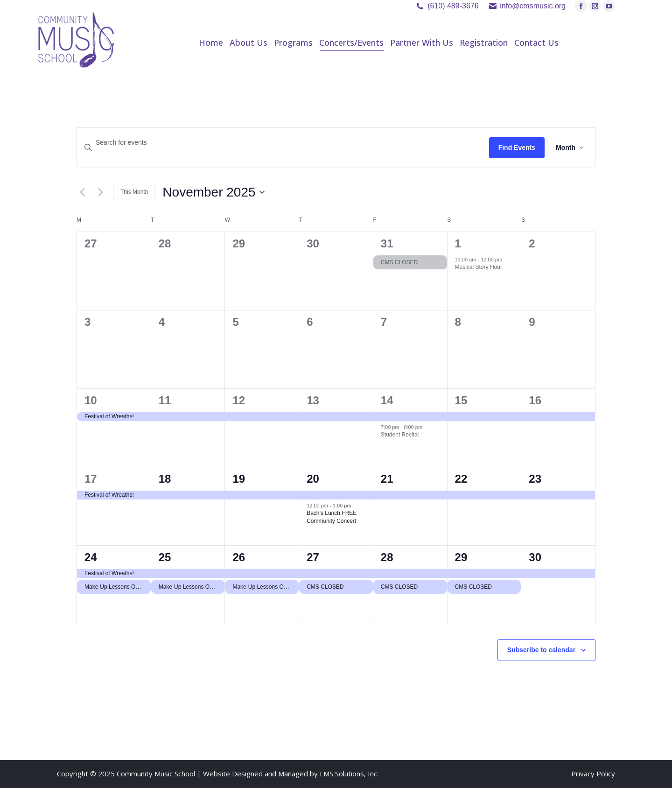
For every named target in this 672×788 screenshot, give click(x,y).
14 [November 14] (387, 400)
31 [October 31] (387, 243)
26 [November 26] (239, 557)
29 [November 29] (461, 557)
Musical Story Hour (479, 267)
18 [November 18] (165, 479)
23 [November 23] (535, 479)
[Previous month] (82, 192)
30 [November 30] (535, 557)
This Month (134, 192)
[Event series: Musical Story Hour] (507, 260)
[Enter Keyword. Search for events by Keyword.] (283, 143)
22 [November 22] (461, 479)
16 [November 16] (535, 400)
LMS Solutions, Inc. (349, 774)
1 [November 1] (458, 243)
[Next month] (100, 192)
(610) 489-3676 (453, 6)
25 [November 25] (165, 557)
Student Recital (400, 435)
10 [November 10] (91, 400)
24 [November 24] (91, 557)
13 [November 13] (313, 400)
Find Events (517, 148)
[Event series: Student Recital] (427, 427)
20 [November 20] (313, 479)
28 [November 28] (387, 557)
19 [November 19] (239, 479)
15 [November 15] (461, 400)
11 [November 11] (165, 400)
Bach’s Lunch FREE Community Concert (332, 517)
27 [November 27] (313, 557)
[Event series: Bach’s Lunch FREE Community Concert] (356, 506)
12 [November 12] (239, 400)
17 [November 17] (91, 479)
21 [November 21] (387, 479)
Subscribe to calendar (541, 650)
